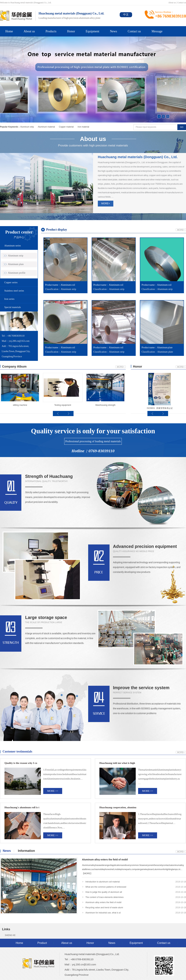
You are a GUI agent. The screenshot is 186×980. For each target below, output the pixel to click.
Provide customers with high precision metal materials (93, 141)
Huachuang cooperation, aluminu (118, 807)
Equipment (93, 31)
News (114, 31)
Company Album (14, 367)
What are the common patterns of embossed (106, 887)
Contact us (182, 3)
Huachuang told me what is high (117, 763)
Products (51, 31)
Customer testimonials (17, 751)
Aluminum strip (27, 127)
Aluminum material (46, 127)
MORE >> (53, 791)
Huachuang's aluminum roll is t (22, 807)
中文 (126, 15)
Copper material (66, 127)
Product (42, 943)
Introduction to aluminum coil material (103, 882)
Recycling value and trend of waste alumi (104, 908)
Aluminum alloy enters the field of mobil (105, 860)
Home (9, 31)
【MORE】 (87, 873)
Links (6, 929)
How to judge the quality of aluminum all (104, 892)
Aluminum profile (17, 273)
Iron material (83, 127)
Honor (71, 31)
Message (157, 31)
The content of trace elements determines (104, 897)
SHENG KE (10, 935)
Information (26, 851)
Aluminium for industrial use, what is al (103, 913)
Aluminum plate (16, 264)
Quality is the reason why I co (21, 763)
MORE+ (106, 203)
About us (172, 3)
